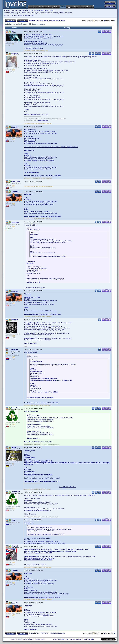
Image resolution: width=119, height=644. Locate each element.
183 (89, 21)
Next (113, 21)
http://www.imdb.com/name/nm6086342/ (38, 461)
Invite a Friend (86, 639)
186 (96, 21)
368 (102, 21)
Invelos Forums (34, 21)
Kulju (13, 520)
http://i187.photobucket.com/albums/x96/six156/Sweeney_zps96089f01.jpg (50, 551)
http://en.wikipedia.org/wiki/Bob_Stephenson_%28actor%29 (51, 380)
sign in (27, 15)
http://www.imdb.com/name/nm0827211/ (44, 392)
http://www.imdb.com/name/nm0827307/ (44, 378)
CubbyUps (15, 127)
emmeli (14, 447)
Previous (107, 21)
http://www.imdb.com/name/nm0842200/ (38, 560)
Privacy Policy (65, 639)
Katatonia (14, 319)
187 (98, 21)
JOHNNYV (14, 349)
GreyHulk (15, 546)
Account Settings (76, 639)
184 (91, 21)
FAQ (92, 639)
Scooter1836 (15, 182)
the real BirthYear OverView (67, 487)
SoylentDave (15, 408)
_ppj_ (13, 31)
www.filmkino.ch (43, 120)
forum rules (40, 10)
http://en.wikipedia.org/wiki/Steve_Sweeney (39, 558)
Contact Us (57, 639)
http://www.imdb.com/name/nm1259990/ (38, 475)
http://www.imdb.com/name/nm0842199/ (38, 553)
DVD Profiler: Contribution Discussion (53, 21)
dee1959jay (15, 222)
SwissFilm (15, 53)
